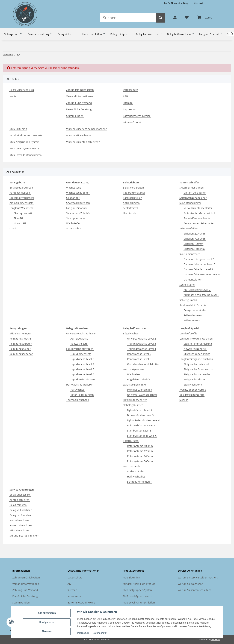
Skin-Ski (18, 218)
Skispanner (73, 198)
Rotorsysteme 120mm (140, 451)
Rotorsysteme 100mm (140, 446)
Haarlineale (130, 213)
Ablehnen (47, 631)
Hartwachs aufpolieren (80, 385)
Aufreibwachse (79, 339)
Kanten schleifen (20, 500)
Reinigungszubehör (21, 354)
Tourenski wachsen (78, 400)
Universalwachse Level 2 (142, 339)
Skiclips (184, 400)
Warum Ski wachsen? (79, 135)
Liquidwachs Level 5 (82, 369)
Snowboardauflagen (78, 203)
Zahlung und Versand (79, 103)
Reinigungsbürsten (21, 344)
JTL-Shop (216, 640)
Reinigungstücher (20, 349)
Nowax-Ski (20, 223)
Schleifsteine (187, 285)
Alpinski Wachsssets (21, 203)
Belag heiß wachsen (21, 515)
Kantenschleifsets (20, 193)
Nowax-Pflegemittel (195, 349)
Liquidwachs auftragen (80, 349)
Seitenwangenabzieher (193, 198)
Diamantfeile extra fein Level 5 (202, 274)
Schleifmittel (130, 208)
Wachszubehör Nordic (193, 390)
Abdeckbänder (136, 471)
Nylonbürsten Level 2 (140, 410)
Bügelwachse (131, 333)
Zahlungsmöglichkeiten (80, 90)
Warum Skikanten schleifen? (83, 142)
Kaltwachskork (79, 344)
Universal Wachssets (22, 198)
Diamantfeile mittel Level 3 (199, 264)
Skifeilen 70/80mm (195, 239)
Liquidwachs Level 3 (82, 359)
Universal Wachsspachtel (142, 395)
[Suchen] (128, 18)
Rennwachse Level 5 (139, 354)
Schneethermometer (139, 482)
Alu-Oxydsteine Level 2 (197, 290)
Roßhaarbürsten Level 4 (141, 425)
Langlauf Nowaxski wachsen (196, 339)
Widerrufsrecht (132, 122)
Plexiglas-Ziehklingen (140, 390)
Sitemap (128, 103)
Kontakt (198, 3)
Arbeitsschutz (74, 228)
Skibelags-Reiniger (20, 333)
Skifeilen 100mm (193, 244)
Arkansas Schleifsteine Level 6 (201, 295)
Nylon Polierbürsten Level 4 (143, 420)
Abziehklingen (131, 203)
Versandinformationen (80, 96)
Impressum (84, 633)
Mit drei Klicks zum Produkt (26, 135)
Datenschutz (100, 633)
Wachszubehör (132, 466)
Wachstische (74, 188)
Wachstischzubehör (78, 193)
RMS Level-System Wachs (24, 148)
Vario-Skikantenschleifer (198, 208)
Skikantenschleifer (190, 203)
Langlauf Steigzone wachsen (196, 359)
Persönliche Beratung (79, 109)
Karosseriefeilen (133, 198)
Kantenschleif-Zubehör (193, 305)
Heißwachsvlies (136, 477)
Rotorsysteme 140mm (140, 456)
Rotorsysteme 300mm (140, 461)
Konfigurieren (47, 622)
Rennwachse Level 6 (139, 359)
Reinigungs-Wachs (20, 339)
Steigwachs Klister (194, 379)
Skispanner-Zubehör (78, 213)
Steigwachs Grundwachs (198, 369)
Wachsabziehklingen (135, 385)
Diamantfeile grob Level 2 (199, 259)
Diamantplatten (193, 280)
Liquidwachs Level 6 (82, 374)
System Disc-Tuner (195, 193)
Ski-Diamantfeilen (190, 254)
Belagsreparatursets (22, 188)
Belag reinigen (18, 505)
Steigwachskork (193, 385)
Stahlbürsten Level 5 (139, 431)
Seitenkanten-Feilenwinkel (199, 213)
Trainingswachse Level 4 (142, 349)
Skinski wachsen (19, 530)
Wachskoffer (73, 223)
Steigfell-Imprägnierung (198, 344)
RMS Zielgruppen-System (24, 142)
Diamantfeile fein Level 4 (198, 269)
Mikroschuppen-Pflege (197, 354)
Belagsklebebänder (195, 310)
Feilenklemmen (193, 315)
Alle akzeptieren (47, 613)
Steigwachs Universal (196, 364)
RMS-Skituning (18, 129)
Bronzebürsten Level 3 (140, 415)
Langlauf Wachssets (21, 208)
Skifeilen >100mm (194, 249)
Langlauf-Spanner (77, 208)
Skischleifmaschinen (192, 188)
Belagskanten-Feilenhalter (199, 223)
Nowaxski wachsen (21, 525)
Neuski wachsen (19, 520)
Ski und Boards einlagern (24, 536)
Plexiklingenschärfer (135, 400)
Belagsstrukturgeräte (192, 395)
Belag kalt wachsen (21, 510)
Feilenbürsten (192, 320)
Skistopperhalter (76, 218)
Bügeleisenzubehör (139, 379)
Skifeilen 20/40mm (195, 234)
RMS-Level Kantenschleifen (26, 155)
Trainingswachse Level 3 (142, 344)
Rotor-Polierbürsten (82, 395)
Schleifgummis (188, 300)
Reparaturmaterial (134, 193)
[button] (175, 18)
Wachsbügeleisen (133, 369)
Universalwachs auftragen (82, 333)
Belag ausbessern (20, 495)
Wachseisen (134, 374)
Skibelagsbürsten (133, 405)
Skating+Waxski (23, 213)
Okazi (13, 228)
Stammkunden (75, 116)
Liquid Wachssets (81, 354)
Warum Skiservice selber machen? (86, 129)
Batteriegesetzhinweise (137, 116)
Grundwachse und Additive (143, 364)
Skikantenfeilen (189, 228)
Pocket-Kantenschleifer (197, 218)
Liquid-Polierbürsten (83, 379)
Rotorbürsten (131, 441)
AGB (125, 96)
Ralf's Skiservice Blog (176, 3)
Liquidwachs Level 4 (82, 364)
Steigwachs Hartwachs (197, 374)
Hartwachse (77, 390)
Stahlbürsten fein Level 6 (142, 436)
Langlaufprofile (188, 333)
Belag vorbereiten (133, 188)
